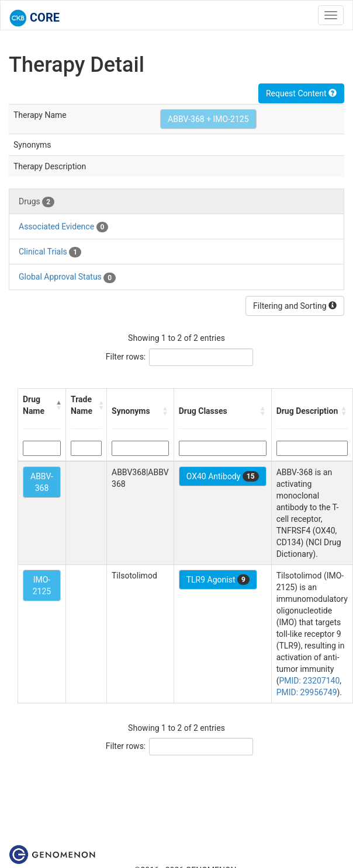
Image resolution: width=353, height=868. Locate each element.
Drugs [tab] (37, 202)
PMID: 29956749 (307, 692)
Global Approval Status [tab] (67, 277)
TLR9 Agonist (218, 580)
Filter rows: (126, 357)
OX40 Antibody (223, 476)
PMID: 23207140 (309, 681)
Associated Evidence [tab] (63, 227)
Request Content (301, 93)
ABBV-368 (42, 482)
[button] (58, 405)
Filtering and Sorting (295, 306)
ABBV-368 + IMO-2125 (208, 119)
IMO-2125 (42, 585)
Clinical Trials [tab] (50, 252)
